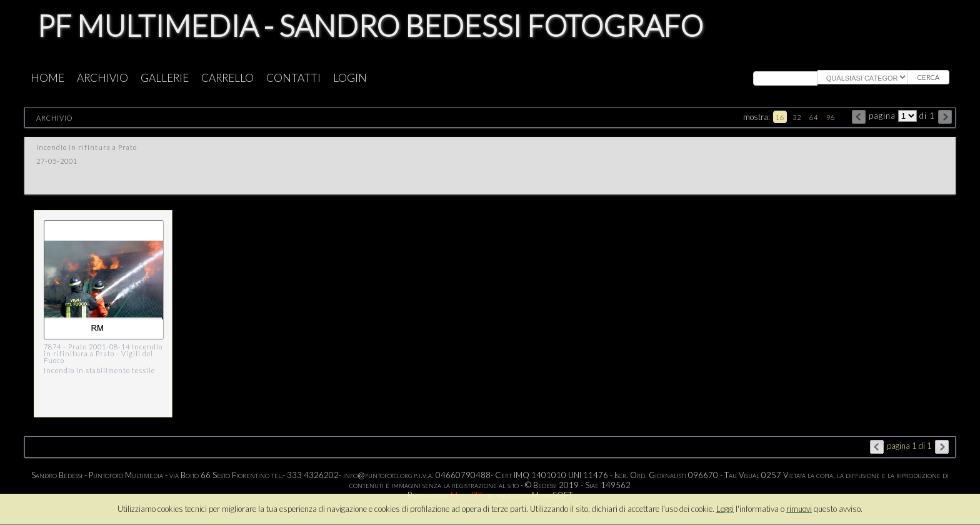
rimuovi (799, 509)
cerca (928, 77)
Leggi (725, 509)
